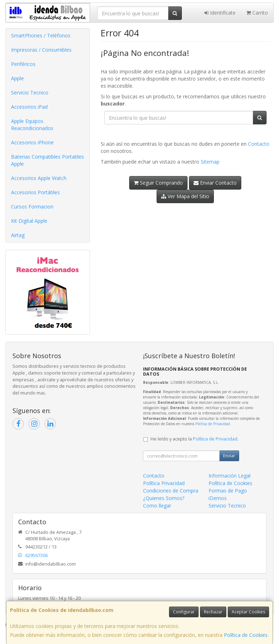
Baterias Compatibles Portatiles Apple (48, 160)
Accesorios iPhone (32, 142)
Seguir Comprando (158, 183)
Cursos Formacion (32, 207)
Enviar (229, 456)
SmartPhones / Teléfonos (41, 35)
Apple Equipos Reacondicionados (32, 125)
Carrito (257, 13)
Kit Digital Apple (29, 221)
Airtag (18, 235)
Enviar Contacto (215, 183)
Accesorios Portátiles (35, 192)
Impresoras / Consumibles (41, 50)
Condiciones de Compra (171, 491)
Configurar (184, 612)
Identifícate (220, 13)
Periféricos (23, 64)
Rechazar (213, 612)
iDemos (218, 498)
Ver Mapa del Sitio (185, 196)
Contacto (259, 144)
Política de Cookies (246, 635)
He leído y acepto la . (194, 439)
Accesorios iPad (29, 107)
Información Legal (230, 476)
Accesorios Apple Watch (39, 178)
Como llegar (157, 506)
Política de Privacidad (213, 424)
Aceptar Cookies (248, 612)
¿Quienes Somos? (164, 498)
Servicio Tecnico (30, 92)
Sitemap (210, 162)
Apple (17, 78)
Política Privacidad (164, 483)
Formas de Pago (228, 491)
